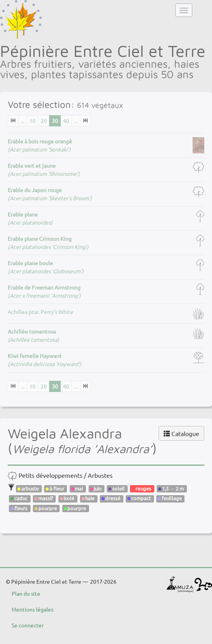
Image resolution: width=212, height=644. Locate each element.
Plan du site (26, 593)
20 (44, 121)
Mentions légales (32, 609)
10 (32, 121)
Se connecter (28, 625)
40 (66, 121)
